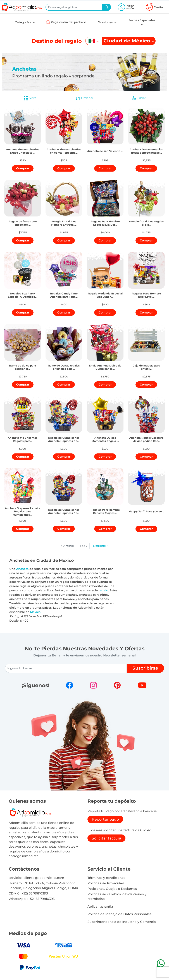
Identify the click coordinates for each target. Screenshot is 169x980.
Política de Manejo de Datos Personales (119, 914)
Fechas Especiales (142, 20)
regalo (103, 590)
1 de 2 (84, 546)
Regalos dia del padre (67, 22)
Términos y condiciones (106, 878)
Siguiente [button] (101, 546)
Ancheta (22, 569)
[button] (23, 148)
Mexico (35, 612)
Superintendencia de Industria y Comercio (122, 922)
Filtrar (139, 98)
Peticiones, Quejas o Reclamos (112, 889)
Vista (30, 98)
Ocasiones (106, 22)
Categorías (23, 22)
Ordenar (84, 98)
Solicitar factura (106, 838)
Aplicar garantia (100, 906)
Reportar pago (105, 819)
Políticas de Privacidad (106, 883)
